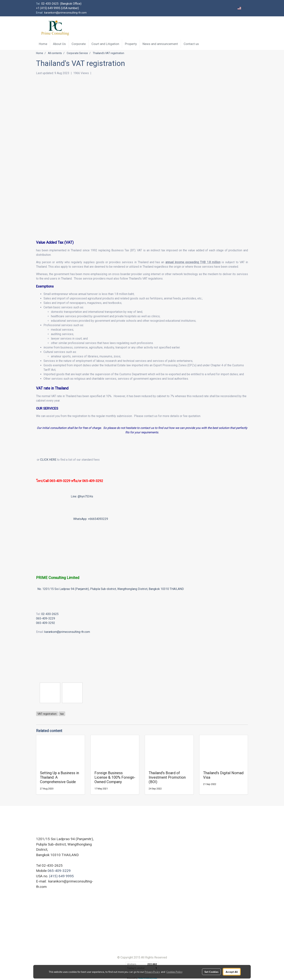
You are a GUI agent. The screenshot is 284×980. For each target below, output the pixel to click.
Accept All (232, 972)
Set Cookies (211, 972)
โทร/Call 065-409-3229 (53, 481)
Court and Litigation (105, 44)
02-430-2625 (50, 614)
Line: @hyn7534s (82, 496)
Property (131, 44)
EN (241, 8)
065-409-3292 (93, 481)
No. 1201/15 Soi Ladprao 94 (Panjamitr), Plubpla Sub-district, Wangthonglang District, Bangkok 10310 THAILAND (111, 589)
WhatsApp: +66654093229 (91, 519)
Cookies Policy (174, 972)
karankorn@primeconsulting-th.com (67, 632)
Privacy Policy (152, 972)
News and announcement (160, 44)
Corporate (79, 44)
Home (43, 44)
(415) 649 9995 (61, 876)
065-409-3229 (46, 618)
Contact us (191, 44)
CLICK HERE (48, 460)
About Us (59, 44)
